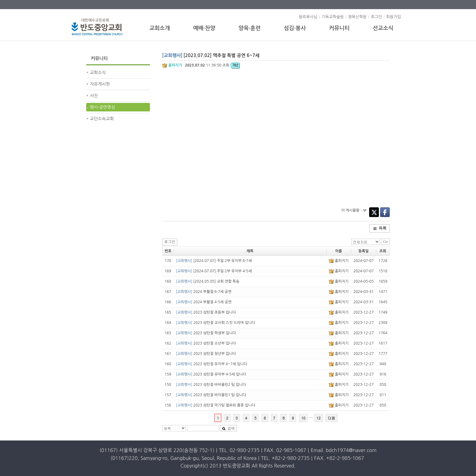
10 (303, 418)
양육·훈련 (249, 28)
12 (318, 418)
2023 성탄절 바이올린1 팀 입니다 (211, 395)
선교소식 (383, 28)
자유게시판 (100, 84)
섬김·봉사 (295, 28)
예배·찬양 (204, 28)
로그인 (376, 17)
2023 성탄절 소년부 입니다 (206, 343)
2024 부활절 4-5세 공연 (204, 302)
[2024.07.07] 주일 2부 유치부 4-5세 (214, 271)
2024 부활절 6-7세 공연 (204, 292)
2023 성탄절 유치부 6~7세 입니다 (212, 364)
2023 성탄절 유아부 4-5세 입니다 (211, 374)
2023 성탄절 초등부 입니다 (206, 312)
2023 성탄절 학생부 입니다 (206, 333)
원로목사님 (308, 17)
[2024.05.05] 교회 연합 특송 (208, 281)
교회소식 (98, 73)
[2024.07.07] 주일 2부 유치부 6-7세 (214, 261)
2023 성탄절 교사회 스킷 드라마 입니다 (216, 323)
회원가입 (394, 17)
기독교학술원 (333, 17)
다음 (331, 418)
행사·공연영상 (102, 107)
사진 (94, 96)
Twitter (374, 212)
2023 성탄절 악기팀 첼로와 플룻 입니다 (216, 405)
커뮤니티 (339, 28)
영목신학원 (357, 17)
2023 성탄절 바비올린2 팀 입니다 (211, 385)
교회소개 (160, 28)
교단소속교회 (102, 119)
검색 (228, 428)
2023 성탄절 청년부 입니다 (206, 354)
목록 (380, 228)
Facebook (385, 212)
